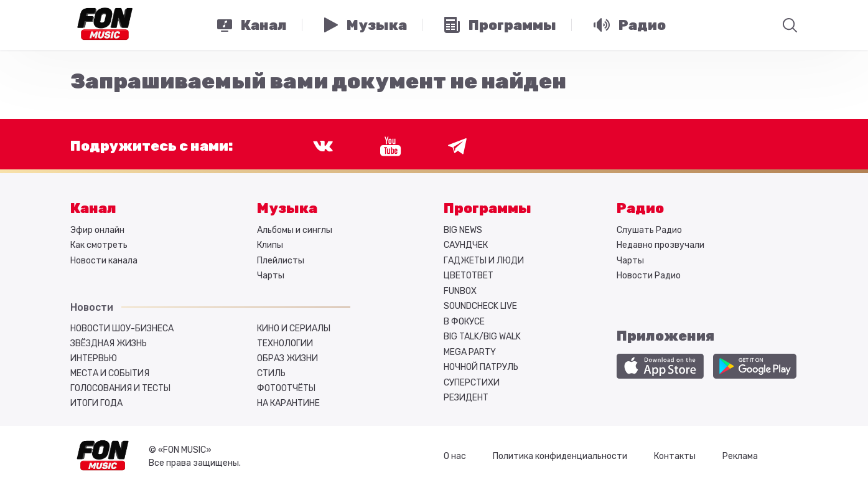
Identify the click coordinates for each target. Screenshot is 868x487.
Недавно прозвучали (660, 245)
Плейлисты (281, 261)
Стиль (271, 373)
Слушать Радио (649, 230)
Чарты (271, 276)
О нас (455, 456)
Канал (93, 208)
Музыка (287, 208)
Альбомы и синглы (295, 230)
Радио (640, 208)
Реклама (740, 456)
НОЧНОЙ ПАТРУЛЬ (481, 367)
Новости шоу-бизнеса (122, 329)
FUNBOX (460, 291)
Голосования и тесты (120, 388)
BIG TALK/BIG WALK (482, 337)
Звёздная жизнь (109, 343)
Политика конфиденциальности (560, 456)
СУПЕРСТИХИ (472, 383)
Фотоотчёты (286, 388)
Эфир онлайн (97, 230)
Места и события (110, 373)
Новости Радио (649, 276)
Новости (92, 307)
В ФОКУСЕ (464, 322)
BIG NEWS (463, 230)
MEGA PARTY (470, 352)
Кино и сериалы (294, 329)
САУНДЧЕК (466, 245)
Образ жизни (287, 358)
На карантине (288, 403)
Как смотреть (99, 245)
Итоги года (96, 403)
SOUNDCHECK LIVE (480, 306)
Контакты (675, 456)
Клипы (270, 245)
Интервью (94, 358)
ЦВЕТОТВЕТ (469, 276)
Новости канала (104, 261)
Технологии (285, 343)
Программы (488, 208)
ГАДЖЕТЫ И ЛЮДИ (484, 261)
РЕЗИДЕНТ (466, 398)
